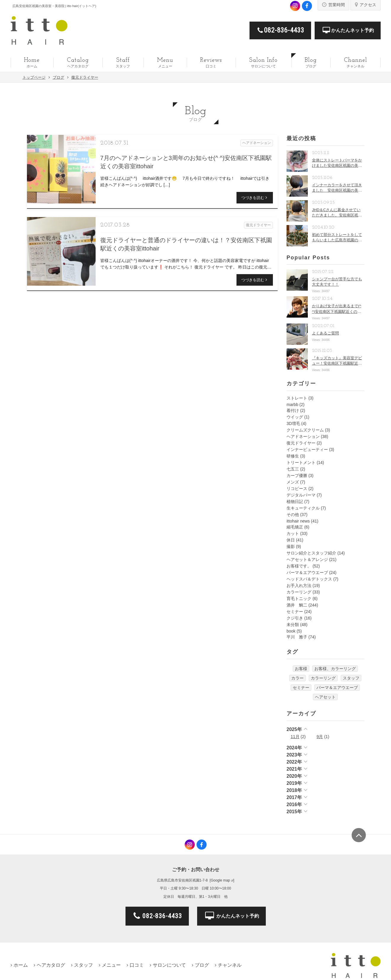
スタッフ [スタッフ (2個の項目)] (351, 678)
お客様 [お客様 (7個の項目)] (301, 669)
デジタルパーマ (301, 495)
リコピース (297, 489)
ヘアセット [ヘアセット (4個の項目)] (325, 697)
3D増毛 (293, 423)
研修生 (293, 456)
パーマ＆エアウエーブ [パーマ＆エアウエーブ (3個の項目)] (337, 688)
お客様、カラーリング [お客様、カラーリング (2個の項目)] (335, 669)
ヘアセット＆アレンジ (307, 559)
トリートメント (301, 462)
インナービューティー (307, 449)
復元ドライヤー (301, 443)
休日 (291, 540)
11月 (295, 737)
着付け (293, 410)
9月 (320, 737)
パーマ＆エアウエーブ (307, 573)
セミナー (295, 612)
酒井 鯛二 (297, 605)
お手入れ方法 (299, 586)
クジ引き (295, 618)
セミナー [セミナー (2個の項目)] (301, 688)
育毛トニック (299, 599)
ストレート (297, 398)
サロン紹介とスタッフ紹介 (311, 553)
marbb (292, 405)
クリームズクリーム (305, 430)
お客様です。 (299, 566)
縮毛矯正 (295, 527)
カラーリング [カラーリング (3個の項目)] (323, 678)
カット (293, 533)
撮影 (291, 546)
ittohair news (298, 521)
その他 (293, 515)
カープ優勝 (297, 476)
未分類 (293, 625)
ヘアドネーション (303, 436)
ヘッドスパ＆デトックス (309, 579)
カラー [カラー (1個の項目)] (297, 678)
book (291, 631)
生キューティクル (303, 508)
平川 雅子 (297, 637)
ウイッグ (295, 417)
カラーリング (299, 592)
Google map (220, 880)
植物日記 (295, 502)
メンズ (293, 482)
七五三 (293, 469)
